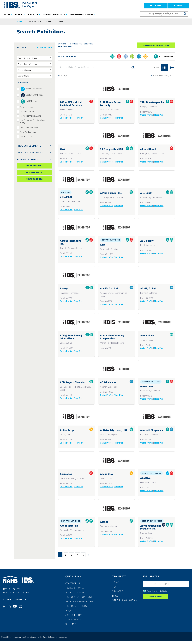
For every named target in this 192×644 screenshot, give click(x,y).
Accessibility (73, 615)
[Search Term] (162, 14)
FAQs (68, 611)
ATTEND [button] (19, 14)
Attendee (150, 591)
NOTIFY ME (156, 6)
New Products (34, 179)
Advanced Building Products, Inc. (151, 527)
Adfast (104, 522)
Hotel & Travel (75, 588)
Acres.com (146, 386)
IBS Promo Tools (76, 606)
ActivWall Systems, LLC (113, 430)
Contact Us (73, 583)
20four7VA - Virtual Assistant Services (71, 104)
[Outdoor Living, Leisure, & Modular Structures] (145, 57)
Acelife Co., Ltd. (109, 289)
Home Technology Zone (30, 116)
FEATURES (23, 83)
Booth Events (34, 172)
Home (19, 21)
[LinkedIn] (10, 606)
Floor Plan (78, 118)
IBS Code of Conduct (79, 597)
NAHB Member (166, 57)
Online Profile (66, 118)
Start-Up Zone (26, 136)
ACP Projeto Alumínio (72, 382)
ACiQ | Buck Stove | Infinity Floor (71, 337)
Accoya (64, 289)
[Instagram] (22, 606)
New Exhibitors (26, 107)
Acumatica (66, 474)
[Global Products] (132, 57)
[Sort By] (69, 76)
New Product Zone (28, 132)
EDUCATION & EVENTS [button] (54, 14)
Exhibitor (163, 591)
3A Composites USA (112, 149)
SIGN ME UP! (155, 596)
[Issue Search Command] (185, 12)
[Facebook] (5, 606)
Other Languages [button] (124, 600)
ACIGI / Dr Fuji (148, 289)
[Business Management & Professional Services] (119, 57)
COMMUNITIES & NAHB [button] (81, 14)
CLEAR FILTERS (45, 47)
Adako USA (106, 474)
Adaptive (145, 478)
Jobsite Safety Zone (29, 128)
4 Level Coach (148, 149)
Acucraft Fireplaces (152, 430)
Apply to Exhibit (76, 592)
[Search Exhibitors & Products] (94, 68)
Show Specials (34, 166)
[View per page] (163, 76)
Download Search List (156, 45)
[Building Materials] (112, 57)
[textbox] (34, 58)
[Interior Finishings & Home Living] (139, 57)
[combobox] (34, 58)
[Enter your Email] (166, 584)
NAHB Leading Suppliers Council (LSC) (34, 122)
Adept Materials (69, 526)
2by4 (63, 149)
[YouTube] (16, 606)
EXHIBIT (178, 6)
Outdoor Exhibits (27, 111)
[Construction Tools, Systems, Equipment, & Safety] (126, 57)
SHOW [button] (7, 14)
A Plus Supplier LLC (111, 193)
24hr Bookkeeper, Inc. (153, 102)
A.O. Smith (146, 193)
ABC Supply (147, 241)
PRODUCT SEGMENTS (29, 146)
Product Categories (30, 153)
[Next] (89, 555)
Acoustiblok (147, 336)
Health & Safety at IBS (79, 602)
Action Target (68, 430)
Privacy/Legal (74, 620)
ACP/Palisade (108, 382)
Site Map (71, 624)
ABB (102, 245)
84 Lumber (66, 197)
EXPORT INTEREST (27, 159)
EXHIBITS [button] (33, 14)
